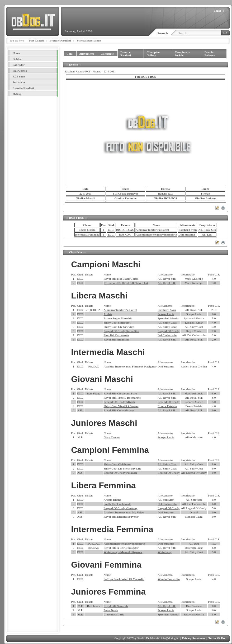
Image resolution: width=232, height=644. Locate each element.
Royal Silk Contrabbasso (119, 410)
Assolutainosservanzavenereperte (156, 234)
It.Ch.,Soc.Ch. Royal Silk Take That (126, 283)
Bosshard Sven (188, 230)
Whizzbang (165, 552)
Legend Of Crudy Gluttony (121, 508)
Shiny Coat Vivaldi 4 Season (121, 406)
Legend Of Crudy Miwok (119, 402)
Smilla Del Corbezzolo (117, 504)
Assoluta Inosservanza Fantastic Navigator (130, 366)
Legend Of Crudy (169, 331)
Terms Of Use (217, 638)
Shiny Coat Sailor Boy (117, 323)
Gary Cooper (112, 437)
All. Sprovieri (166, 500)
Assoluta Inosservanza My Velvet (124, 512)
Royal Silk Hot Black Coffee (121, 279)
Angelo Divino (113, 500)
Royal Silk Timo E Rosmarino (122, 398)
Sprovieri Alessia (168, 318)
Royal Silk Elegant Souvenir (121, 517)
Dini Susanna (187, 234)
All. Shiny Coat (167, 323)
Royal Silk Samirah (116, 606)
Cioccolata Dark (114, 614)
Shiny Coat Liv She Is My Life (122, 468)
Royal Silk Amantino (117, 339)
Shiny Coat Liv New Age (119, 327)
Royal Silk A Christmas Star (121, 548)
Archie (108, 314)
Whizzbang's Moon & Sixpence (123, 552)
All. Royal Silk (167, 279)
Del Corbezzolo (167, 335)
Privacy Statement (193, 638)
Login (217, 11)
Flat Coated (36, 40)
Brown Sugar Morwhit (118, 318)
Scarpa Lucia (166, 314)
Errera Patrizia (167, 406)
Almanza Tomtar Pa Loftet (152, 230)
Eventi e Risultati (60, 40)
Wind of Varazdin (169, 579)
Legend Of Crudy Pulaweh (120, 473)
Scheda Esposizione (89, 40)
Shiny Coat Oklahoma (118, 464)
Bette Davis (111, 610)
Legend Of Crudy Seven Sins (122, 331)
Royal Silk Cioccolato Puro (120, 393)
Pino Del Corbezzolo (116, 335)
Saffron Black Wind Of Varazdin (124, 579)
